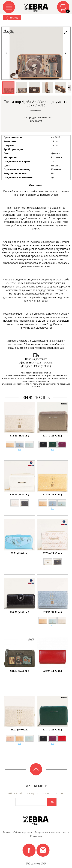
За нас (7, 832)
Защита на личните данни (52, 832)
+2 (52, 449)
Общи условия (23, 832)
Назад (12, 18)
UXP (43, 863)
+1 (20, 449)
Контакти (36, 836)
